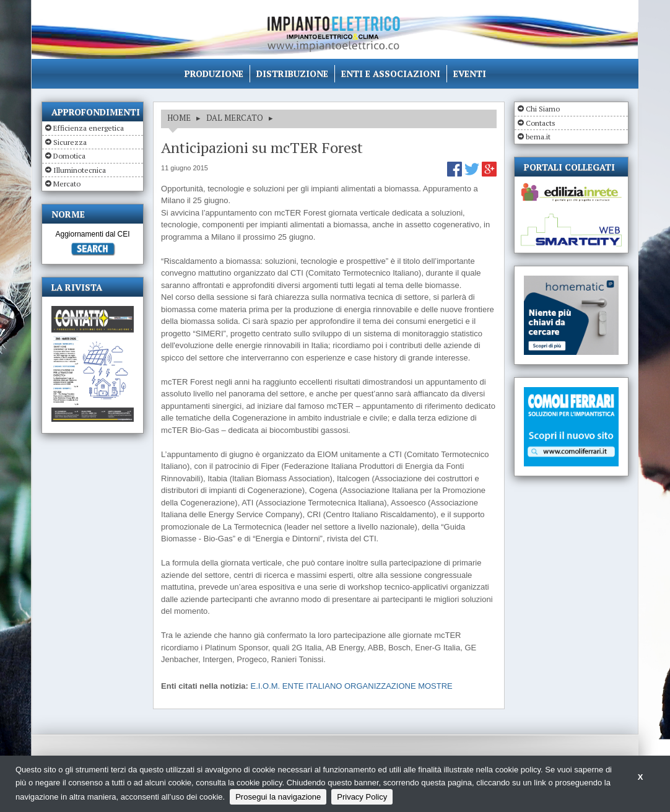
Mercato (67, 184)
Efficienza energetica (89, 128)
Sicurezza (70, 142)
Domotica (69, 156)
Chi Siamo (543, 109)
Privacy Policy (362, 797)
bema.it (538, 137)
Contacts (541, 123)
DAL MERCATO (235, 118)
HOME (179, 118)
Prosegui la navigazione (278, 797)
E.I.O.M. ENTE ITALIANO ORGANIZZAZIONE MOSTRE (352, 686)
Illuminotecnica (80, 170)
